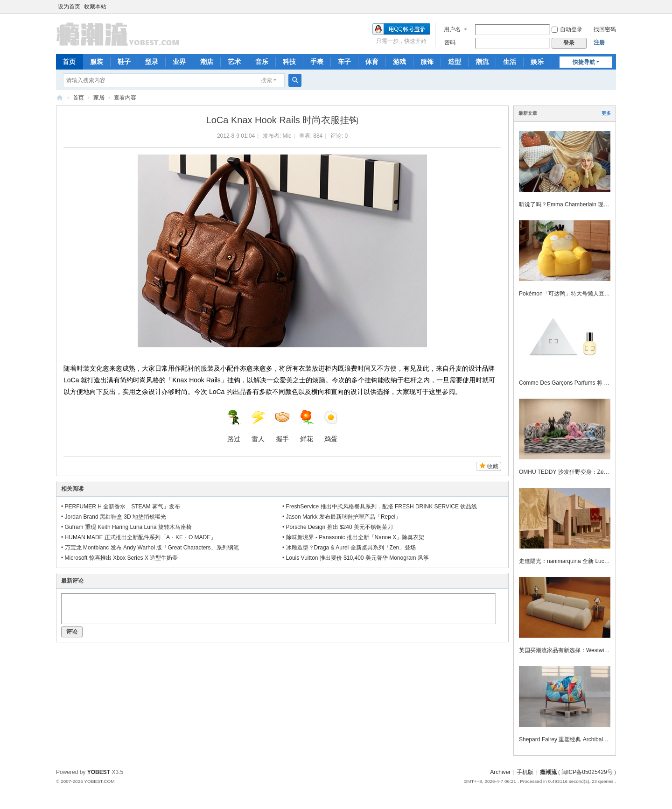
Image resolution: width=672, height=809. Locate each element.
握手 (282, 426)
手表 (317, 62)
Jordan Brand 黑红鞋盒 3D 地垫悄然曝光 (115, 517)
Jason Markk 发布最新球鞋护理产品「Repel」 (344, 517)
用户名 (452, 29)
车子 (344, 62)
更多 (606, 113)
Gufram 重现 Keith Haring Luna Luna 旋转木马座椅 (128, 527)
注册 (599, 42)
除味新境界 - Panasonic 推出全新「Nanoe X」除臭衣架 (355, 537)
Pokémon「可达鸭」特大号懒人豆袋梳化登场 (576, 294)
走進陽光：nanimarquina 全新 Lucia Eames (573, 561)
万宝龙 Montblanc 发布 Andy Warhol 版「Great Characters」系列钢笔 (152, 548)
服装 (97, 62)
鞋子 (124, 62)
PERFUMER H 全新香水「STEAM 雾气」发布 (122, 507)
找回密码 (605, 29)
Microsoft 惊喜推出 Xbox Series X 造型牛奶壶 (122, 558)
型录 (152, 62)
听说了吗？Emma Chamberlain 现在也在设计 (575, 204)
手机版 (525, 772)
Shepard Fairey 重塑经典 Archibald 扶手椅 (572, 739)
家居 (99, 98)
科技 (289, 62)
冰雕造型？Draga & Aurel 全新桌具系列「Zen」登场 (351, 548)
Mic (287, 136)
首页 (69, 62)
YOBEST (99, 772)
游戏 (399, 62)
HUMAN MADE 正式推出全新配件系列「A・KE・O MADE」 (141, 537)
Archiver (500, 772)
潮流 (482, 62)
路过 (234, 426)
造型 (455, 62)
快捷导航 (584, 62)
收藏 (493, 466)
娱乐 (537, 62)
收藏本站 (95, 7)
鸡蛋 (331, 426)
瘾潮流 (60, 98)
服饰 (427, 62)
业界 (179, 62)
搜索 (266, 80)
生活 (510, 62)
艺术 (234, 62)
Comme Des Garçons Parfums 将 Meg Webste (577, 383)
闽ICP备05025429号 (587, 772)
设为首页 (69, 7)
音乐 (262, 62)
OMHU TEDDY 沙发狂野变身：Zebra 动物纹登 (577, 472)
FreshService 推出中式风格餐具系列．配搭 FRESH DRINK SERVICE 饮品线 (382, 507)
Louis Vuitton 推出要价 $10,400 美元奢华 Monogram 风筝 (357, 558)
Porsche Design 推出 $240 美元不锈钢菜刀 (339, 527)
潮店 (207, 62)
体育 (372, 62)
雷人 (258, 426)
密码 (450, 42)
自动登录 (567, 29)
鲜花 (307, 426)
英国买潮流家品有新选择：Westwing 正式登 (574, 650)
